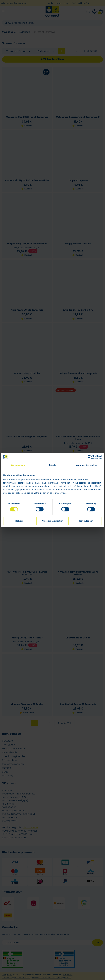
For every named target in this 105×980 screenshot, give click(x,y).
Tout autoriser (86, 521)
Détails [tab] (53, 465)
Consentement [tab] (18, 465)
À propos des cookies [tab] (87, 465)
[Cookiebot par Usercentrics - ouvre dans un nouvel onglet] (90, 457)
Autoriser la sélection (52, 521)
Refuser (19, 521)
